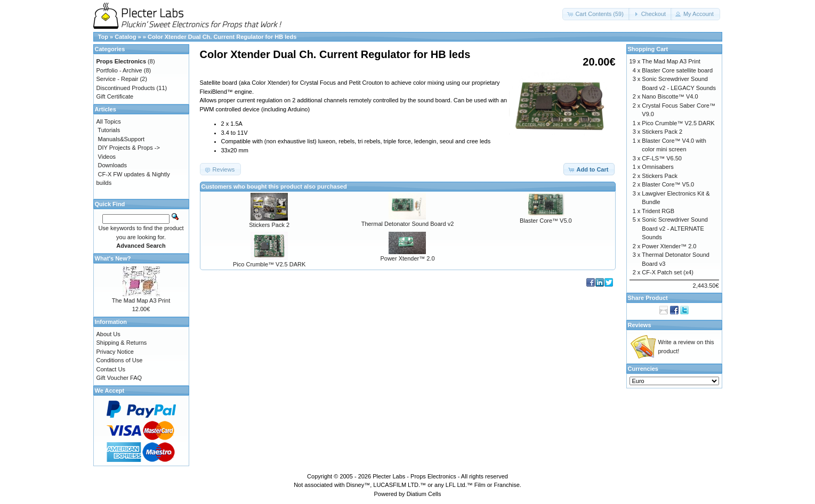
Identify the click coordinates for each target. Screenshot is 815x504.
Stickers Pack (660, 176)
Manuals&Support (121, 139)
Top (103, 37)
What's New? (113, 258)
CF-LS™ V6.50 (662, 158)
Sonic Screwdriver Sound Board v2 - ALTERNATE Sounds (675, 228)
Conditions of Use (120, 360)
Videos (107, 157)
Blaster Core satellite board (677, 70)
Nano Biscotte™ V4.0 (670, 96)
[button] (596, 14)
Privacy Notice (115, 352)
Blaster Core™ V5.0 (546, 221)
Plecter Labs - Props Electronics (414, 476)
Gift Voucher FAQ (119, 378)
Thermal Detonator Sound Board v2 (408, 224)
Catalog (125, 37)
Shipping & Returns (122, 343)
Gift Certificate (115, 96)
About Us (108, 334)
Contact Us (111, 369)
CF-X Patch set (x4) (668, 272)
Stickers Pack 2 (269, 225)
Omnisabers (657, 167)
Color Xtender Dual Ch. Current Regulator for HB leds (222, 37)
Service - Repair (118, 79)
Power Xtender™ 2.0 (407, 258)
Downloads (112, 165)
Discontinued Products (126, 88)
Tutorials (109, 130)
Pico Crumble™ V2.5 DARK (269, 264)
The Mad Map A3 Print (141, 300)
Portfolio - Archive (119, 70)
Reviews (640, 325)
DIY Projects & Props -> (129, 148)
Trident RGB (658, 211)
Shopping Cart (648, 49)
